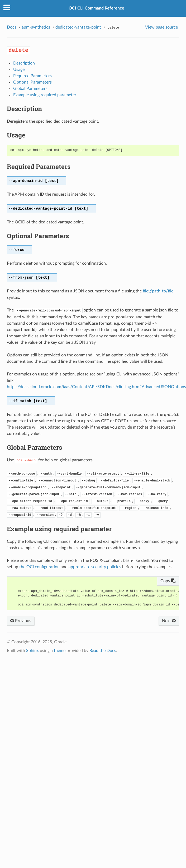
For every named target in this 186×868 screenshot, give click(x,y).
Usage (19, 70)
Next (169, 621)
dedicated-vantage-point (78, 27)
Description (24, 63)
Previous (21, 621)
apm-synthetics (36, 27)
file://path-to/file (158, 291)
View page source (161, 27)
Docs (12, 27)
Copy (168, 581)
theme (60, 651)
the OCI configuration (39, 567)
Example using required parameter (45, 95)
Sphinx (32, 651)
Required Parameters (32, 76)
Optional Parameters (32, 82)
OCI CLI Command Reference (96, 8)
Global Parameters (30, 89)
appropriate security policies (95, 567)
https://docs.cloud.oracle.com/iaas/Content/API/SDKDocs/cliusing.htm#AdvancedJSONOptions (96, 387)
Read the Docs (103, 651)
